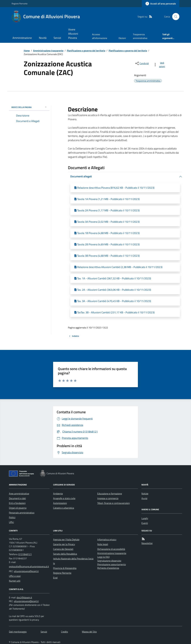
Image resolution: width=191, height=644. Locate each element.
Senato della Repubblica (65, 554)
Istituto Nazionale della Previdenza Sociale (73, 561)
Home (27, 51)
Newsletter (147, 543)
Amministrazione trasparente (48, 51)
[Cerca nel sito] (175, 17)
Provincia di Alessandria (65, 568)
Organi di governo (18, 508)
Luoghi (145, 518)
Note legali (103, 544)
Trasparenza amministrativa (140, 36)
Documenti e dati (17, 498)
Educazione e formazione (110, 494)
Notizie (145, 494)
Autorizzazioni (60, 503)
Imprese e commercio (108, 498)
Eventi (145, 523)
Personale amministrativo (22, 513)
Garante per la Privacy (64, 544)
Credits (64, 632)
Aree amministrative (19, 494)
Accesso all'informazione (100, 36)
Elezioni (122, 38)
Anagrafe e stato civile (64, 498)
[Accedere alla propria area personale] (161, 4)
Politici (12, 517)
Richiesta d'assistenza (108, 568)
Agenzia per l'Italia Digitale (66, 539)
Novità (43, 38)
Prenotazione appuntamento (112, 564)
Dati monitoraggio (18, 632)
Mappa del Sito (89, 632)
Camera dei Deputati (63, 549)
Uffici (11, 522)
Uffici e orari (15, 576)
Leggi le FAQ (103, 557)
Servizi (57, 38)
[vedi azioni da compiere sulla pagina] (160, 65)
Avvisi (144, 498)
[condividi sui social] (142, 63)
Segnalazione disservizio (109, 561)
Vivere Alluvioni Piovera (73, 34)
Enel (55, 578)
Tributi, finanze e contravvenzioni (113, 503)
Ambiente (58, 494)
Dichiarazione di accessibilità (111, 549)
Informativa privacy (107, 539)
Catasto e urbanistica (64, 508)
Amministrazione (22, 38)
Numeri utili (15, 581)
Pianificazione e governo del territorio (86, 51)
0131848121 (25, 554)
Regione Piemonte (20, 4)
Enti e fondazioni (17, 503)
